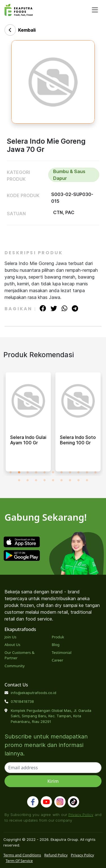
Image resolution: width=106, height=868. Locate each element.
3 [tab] (28, 472)
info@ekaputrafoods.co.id (33, 693)
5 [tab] (45, 472)
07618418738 (22, 701)
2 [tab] (19, 472)
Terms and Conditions (22, 855)
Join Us (10, 637)
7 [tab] (62, 472)
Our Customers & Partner (20, 655)
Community (15, 666)
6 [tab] (53, 472)
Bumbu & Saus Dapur (69, 175)
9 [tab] (79, 472)
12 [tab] (19, 480)
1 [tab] (11, 472)
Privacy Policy (81, 815)
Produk (58, 637)
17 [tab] (62, 480)
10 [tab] (87, 472)
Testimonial (62, 652)
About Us (12, 645)
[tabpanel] (28, 424)
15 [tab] (45, 480)
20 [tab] (87, 480)
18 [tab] (70, 480)
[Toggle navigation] (95, 10)
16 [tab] (53, 480)
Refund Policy (56, 855)
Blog (56, 645)
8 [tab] (70, 472)
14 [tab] (36, 480)
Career (58, 660)
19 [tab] (79, 480)
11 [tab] (96, 472)
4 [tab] (36, 472)
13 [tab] (28, 480)
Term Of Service (19, 861)
